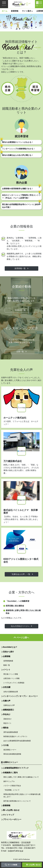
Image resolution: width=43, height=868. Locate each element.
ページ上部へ (23, 638)
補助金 (6, 728)
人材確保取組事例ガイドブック (16, 768)
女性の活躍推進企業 (11, 692)
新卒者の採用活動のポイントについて (17, 801)
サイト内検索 (12, 865)
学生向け (7, 714)
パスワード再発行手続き (12, 786)
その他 (6, 745)
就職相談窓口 (8, 710)
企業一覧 (21, 352)
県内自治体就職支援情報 (12, 754)
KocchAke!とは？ (10, 647)
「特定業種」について (11, 790)
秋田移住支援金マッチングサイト (15, 736)
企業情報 (7, 656)
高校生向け (7, 719)
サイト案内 (27, 11)
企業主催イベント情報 (11, 678)
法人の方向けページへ (21, 626)
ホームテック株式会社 (15, 418)
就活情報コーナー (10, 750)
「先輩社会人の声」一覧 (21, 574)
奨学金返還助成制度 (11, 732)
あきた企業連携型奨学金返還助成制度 (17, 741)
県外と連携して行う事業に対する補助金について (21, 777)
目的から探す (8, 652)
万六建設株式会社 (13, 461)
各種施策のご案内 (10, 773)
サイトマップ (8, 815)
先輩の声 (7, 701)
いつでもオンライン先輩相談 (14, 683)
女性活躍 (7, 687)
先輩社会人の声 (9, 705)
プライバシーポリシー (12, 819)
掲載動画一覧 (21, 310)
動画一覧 (7, 665)
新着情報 (15, 11)
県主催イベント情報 (11, 674)
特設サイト (7, 723)
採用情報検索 (8, 661)
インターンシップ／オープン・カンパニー (20, 696)
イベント (7, 670)
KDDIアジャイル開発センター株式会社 (21, 560)
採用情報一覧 (21, 268)
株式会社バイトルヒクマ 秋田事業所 (21, 511)
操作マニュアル (9, 781)
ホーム (5, 11)
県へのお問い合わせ (33, 865)
